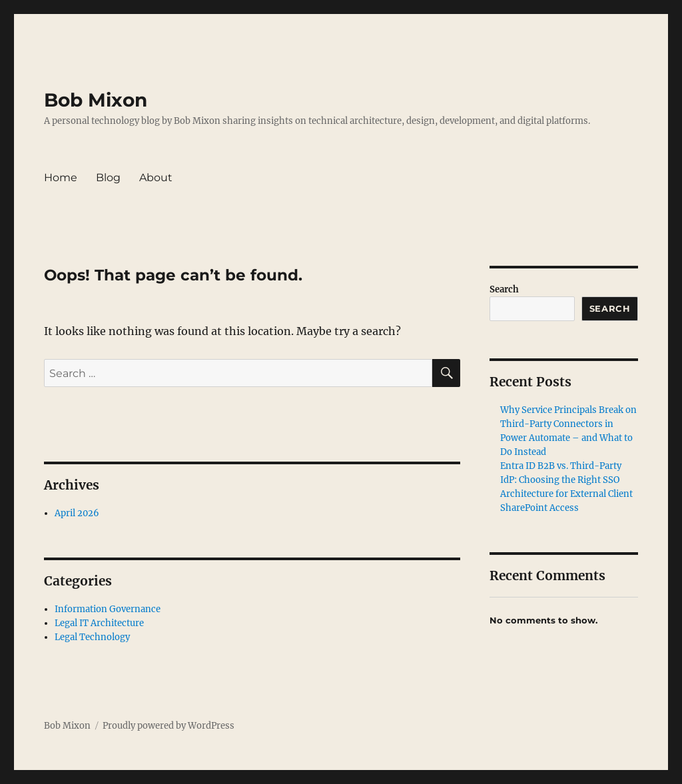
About (156, 178)
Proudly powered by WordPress (169, 726)
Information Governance (108, 609)
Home (61, 178)
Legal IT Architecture (99, 623)
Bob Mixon (96, 100)
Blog (108, 178)
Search (504, 289)
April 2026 (77, 513)
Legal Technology (92, 637)
